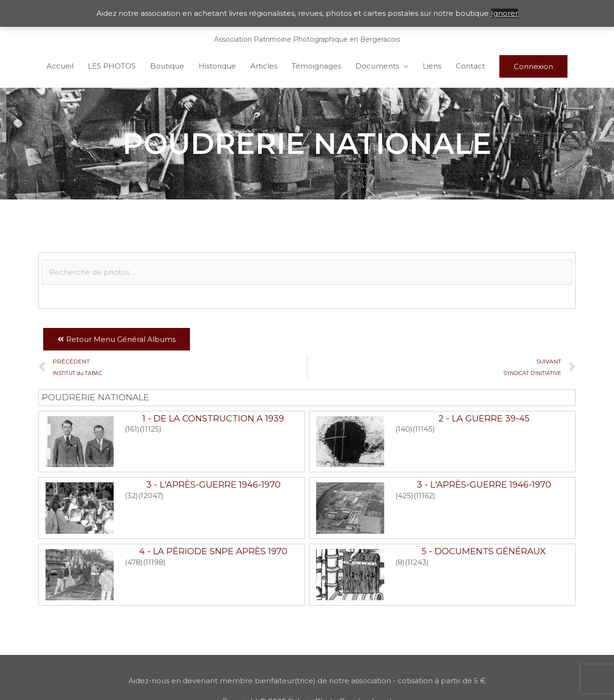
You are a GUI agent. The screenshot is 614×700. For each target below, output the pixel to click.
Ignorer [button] (504, 13)
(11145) (424, 429)
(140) (404, 429)
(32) (131, 496)
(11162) (425, 496)
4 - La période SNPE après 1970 (213, 551)
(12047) (151, 496)
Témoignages (316, 66)
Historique (217, 66)
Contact (470, 66)
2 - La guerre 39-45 (484, 419)
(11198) (154, 562)
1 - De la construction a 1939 (213, 419)
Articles (264, 66)
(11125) (151, 429)
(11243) (417, 562)
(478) (134, 562)
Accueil (60, 66)
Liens (432, 66)
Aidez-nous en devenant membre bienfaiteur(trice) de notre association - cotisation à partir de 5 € (307, 681)
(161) (132, 429)
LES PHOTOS (112, 66)
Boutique (167, 66)
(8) (400, 562)
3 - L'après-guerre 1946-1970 (213, 485)
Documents (377, 66)
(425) (404, 496)
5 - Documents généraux (484, 551)
